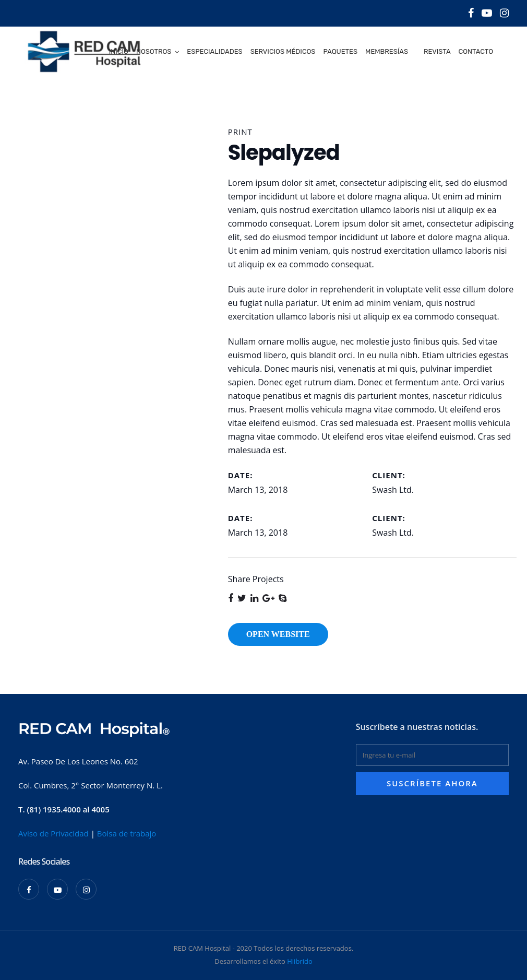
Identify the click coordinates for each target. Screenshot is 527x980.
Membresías (387, 51)
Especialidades (214, 51)
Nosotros (154, 51)
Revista (437, 51)
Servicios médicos (283, 51)
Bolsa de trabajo (127, 833)
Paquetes (340, 51)
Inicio (119, 51)
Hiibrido (300, 961)
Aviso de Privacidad (53, 833)
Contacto (476, 51)
